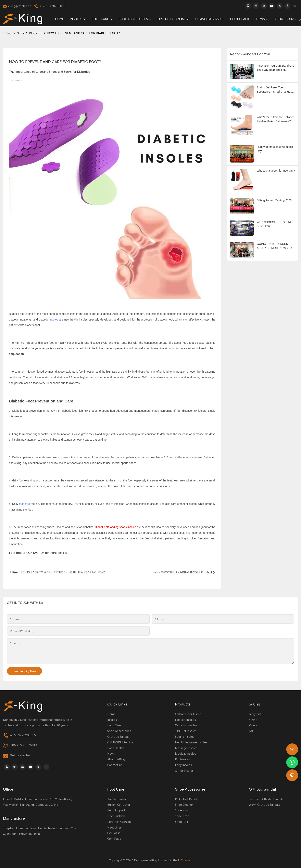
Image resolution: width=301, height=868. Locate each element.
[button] (300, 19)
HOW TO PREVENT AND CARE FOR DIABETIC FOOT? (83, 33)
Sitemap (186, 860)
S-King (7, 33)
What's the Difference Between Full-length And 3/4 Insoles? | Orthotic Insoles (276, 119)
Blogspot (35, 33)
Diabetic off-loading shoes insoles (116, 527)
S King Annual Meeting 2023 (274, 200)
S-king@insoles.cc (22, 755)
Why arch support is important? (276, 171)
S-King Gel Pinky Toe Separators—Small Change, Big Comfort (274, 90)
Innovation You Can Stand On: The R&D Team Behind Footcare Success (275, 68)
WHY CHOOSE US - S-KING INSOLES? (275, 224)
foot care (25, 504)
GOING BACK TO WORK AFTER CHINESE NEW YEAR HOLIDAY (275, 246)
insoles (54, 320)
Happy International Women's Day (275, 149)
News (20, 33)
